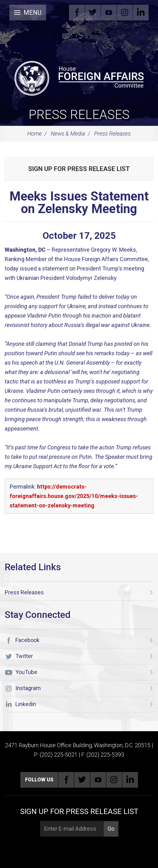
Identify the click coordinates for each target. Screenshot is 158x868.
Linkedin (141, 13)
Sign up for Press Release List (79, 169)
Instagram (125, 13)
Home (34, 134)
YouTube (109, 13)
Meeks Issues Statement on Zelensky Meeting (79, 203)
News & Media (68, 134)
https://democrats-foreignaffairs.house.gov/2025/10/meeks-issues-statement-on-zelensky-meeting (74, 496)
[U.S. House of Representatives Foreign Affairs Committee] (79, 77)
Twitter (93, 13)
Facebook (77, 13)
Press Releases (79, 115)
